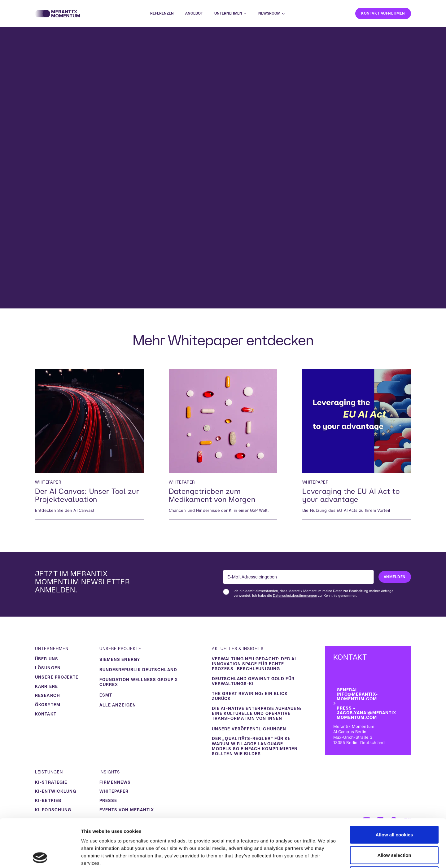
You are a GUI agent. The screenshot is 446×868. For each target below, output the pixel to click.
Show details (325, 856)
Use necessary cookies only (394, 827)
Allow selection (394, 807)
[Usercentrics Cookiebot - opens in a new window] (40, 856)
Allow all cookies (394, 787)
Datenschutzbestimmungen (295, 596)
